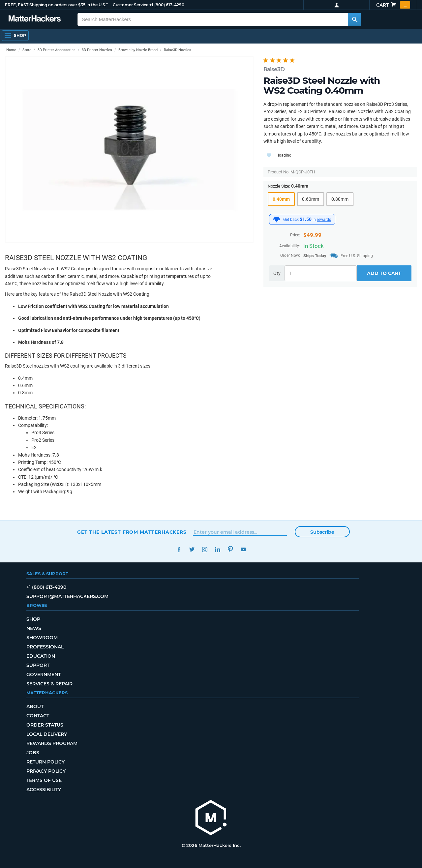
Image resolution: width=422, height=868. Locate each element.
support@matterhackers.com (67, 596)
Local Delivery (47, 734)
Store (27, 50)
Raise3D (274, 69)
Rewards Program (52, 743)
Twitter (192, 549)
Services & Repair (49, 684)
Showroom (42, 638)
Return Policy (45, 762)
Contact (38, 716)
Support (38, 665)
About (35, 706)
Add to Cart (384, 273)
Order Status (45, 725)
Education (41, 656)
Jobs (33, 753)
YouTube (243, 549)
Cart (393, 5)
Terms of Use (44, 780)
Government (44, 674)
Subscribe (322, 532)
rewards (324, 220)
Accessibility (44, 790)
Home (11, 50)
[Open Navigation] (15, 36)
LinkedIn (217, 549)
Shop (33, 619)
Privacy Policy (46, 771)
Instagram (205, 549)
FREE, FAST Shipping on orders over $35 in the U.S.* (56, 5)
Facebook (179, 549)
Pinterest (230, 549)
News (34, 628)
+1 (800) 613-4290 (167, 5)
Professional (45, 647)
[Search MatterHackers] (354, 19)
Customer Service (131, 5)
